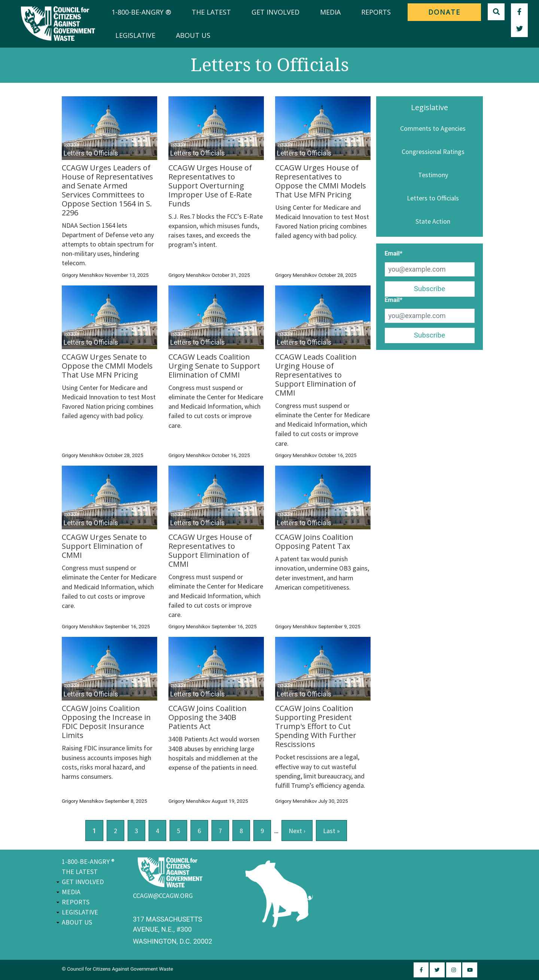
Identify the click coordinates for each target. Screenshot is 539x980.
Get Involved (275, 12)
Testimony (433, 175)
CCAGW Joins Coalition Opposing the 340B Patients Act (208, 717)
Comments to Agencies (433, 128)
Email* (394, 254)
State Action (433, 221)
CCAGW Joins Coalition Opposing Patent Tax (314, 542)
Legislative (135, 35)
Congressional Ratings (433, 152)
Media (330, 12)
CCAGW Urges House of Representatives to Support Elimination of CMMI (210, 551)
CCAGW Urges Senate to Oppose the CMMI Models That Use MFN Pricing (107, 366)
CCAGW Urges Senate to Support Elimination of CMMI (104, 546)
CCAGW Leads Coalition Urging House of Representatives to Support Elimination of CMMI (316, 375)
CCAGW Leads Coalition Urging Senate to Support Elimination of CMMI (214, 366)
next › (297, 831)
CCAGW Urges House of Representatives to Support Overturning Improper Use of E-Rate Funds (210, 186)
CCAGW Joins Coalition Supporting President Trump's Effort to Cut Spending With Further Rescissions (316, 726)
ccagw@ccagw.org (163, 896)
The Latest (211, 12)
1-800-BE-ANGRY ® (141, 12)
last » (331, 831)
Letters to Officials (433, 198)
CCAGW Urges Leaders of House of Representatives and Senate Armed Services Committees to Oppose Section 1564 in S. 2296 (107, 190)
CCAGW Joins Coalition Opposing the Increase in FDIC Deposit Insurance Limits (106, 722)
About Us (193, 35)
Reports (376, 12)
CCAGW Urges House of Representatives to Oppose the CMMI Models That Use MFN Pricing (321, 181)
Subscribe (430, 289)
